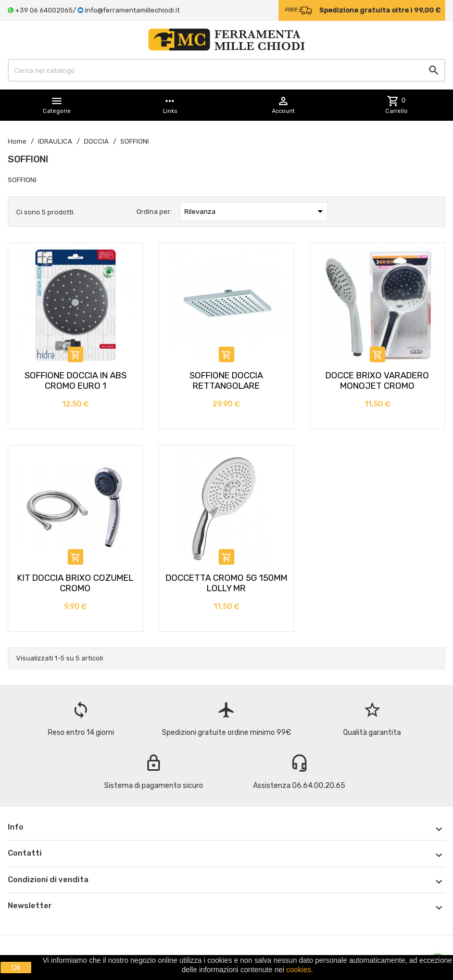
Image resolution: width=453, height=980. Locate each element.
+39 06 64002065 (44, 10)
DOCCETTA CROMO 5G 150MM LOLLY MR (227, 583)
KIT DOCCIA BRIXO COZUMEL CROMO (75, 583)
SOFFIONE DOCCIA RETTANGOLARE (226, 380)
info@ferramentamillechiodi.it (132, 10)
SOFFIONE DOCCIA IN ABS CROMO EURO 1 (75, 380)
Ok (16, 968)
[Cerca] (227, 70)
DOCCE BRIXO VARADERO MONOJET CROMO (377, 380)
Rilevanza (255, 211)
